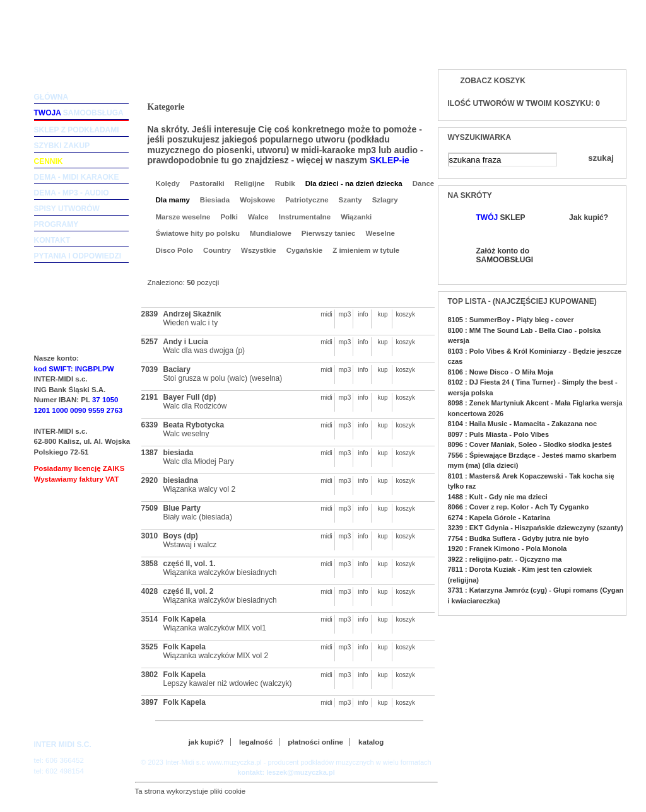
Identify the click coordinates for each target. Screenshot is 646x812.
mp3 (345, 314)
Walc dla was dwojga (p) (204, 351)
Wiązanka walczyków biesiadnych (220, 572)
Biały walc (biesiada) (198, 517)
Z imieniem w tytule (366, 250)
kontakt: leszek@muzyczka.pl (286, 772)
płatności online (315, 742)
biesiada (179, 453)
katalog (371, 742)
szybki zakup (62, 146)
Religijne (250, 183)
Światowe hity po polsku (198, 233)
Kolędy (168, 183)
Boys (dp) (181, 536)
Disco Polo (174, 250)
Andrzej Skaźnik (192, 314)
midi (326, 314)
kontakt (52, 240)
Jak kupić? (589, 217)
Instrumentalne (305, 217)
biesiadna (181, 480)
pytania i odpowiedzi (78, 256)
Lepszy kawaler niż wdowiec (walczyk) (228, 683)
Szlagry (385, 200)
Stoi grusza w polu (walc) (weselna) (223, 378)
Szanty (350, 200)
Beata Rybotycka (194, 425)
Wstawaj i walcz (190, 545)
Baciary (177, 369)
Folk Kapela (185, 619)
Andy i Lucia (186, 342)
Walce (258, 217)
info (363, 314)
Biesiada (215, 200)
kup (382, 314)
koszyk (402, 314)
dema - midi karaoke (77, 177)
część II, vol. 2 (189, 591)
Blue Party (182, 508)
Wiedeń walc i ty (191, 323)
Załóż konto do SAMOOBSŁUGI (504, 255)
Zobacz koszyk (493, 81)
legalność (256, 742)
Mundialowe (271, 233)
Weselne (380, 233)
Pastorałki (207, 183)
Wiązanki (356, 217)
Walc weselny (186, 434)
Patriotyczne (307, 200)
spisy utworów (67, 209)
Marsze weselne (183, 217)
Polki (229, 217)
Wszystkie (259, 250)
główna (51, 97)
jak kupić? (206, 742)
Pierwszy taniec (329, 233)
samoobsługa (79, 113)
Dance (424, 183)
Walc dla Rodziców (195, 406)
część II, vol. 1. (190, 564)
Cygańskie (305, 250)
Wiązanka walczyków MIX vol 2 (216, 656)
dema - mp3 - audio (72, 193)
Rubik (285, 183)
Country (217, 250)
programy (56, 224)
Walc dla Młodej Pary (199, 461)
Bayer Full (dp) (190, 397)
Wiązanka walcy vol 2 (200, 489)
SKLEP (501, 217)
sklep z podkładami (77, 130)
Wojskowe (257, 200)
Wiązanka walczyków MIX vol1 (215, 628)
